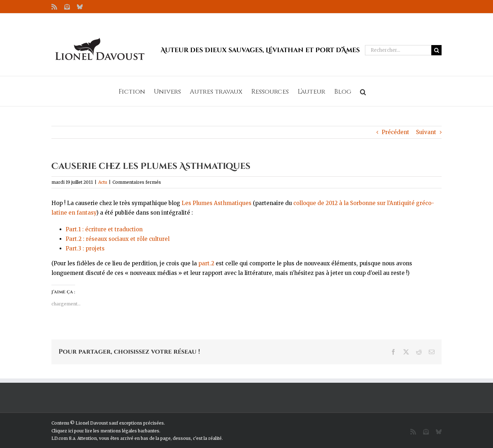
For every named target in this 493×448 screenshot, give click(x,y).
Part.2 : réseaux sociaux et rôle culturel (118, 239)
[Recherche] (436, 50)
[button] (363, 91)
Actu (103, 182)
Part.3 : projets (85, 248)
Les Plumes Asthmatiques (217, 203)
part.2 (206, 263)
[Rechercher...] (398, 50)
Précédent (395, 132)
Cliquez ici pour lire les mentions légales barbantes (105, 431)
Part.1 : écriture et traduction (104, 229)
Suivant (426, 132)
